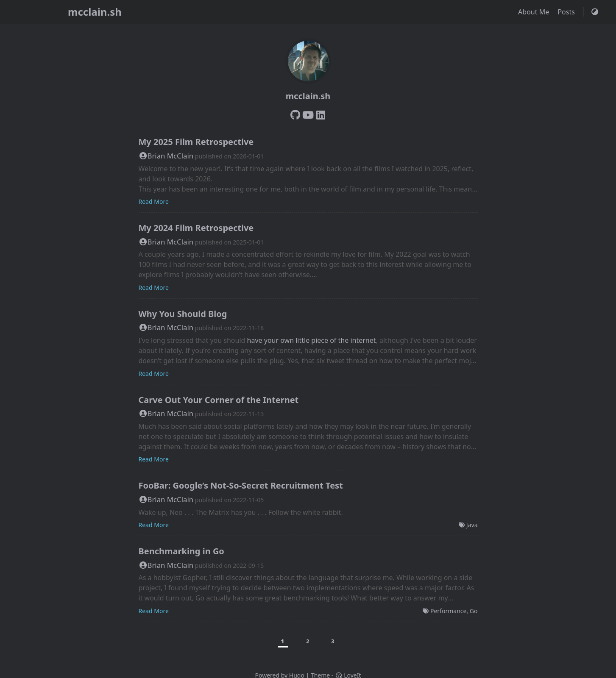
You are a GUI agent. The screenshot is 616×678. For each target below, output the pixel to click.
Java (472, 525)
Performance (448, 611)
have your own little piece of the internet (312, 340)
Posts (567, 12)
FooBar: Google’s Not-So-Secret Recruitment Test (241, 485)
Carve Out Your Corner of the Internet (219, 400)
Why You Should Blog (183, 314)
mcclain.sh (95, 12)
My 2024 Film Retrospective (196, 228)
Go (474, 611)
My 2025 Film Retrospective (196, 142)
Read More (154, 201)
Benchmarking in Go (181, 551)
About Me (534, 12)
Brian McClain (166, 156)
